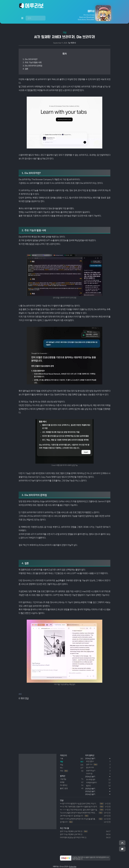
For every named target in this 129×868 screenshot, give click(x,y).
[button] (92, 13)
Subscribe (73, 866)
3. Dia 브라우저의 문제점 (32, 66)
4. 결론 (25, 69)
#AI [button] (20, 694)
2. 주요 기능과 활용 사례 (32, 62)
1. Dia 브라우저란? (30, 59)
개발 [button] (65, 32)
